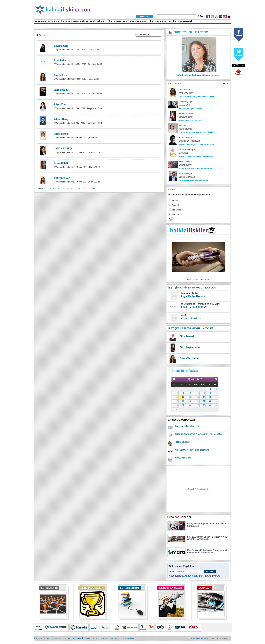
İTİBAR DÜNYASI (186, 129)
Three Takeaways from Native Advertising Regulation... (200, 434)
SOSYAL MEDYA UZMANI (194, 307)
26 (190, 405)
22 (210, 401)
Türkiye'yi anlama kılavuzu (187, 426)
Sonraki (92, 189)
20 (198, 401)
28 (204, 405)
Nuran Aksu (184, 126)
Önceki (40, 189)
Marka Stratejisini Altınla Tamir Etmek (195, 168)
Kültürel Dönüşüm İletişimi (191, 109)
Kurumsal (77, 638)
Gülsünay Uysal (186, 102)
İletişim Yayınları (182, 442)
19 (190, 401)
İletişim (87, 638)
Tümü (226, 83)
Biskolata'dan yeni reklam (199, 280)
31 (177, 409)
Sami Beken (61, 60)
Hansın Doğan (186, 174)
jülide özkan (61, 134)
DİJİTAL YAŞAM (185, 165)
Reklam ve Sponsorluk (110, 638)
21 (204, 401)
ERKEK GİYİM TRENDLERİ (189, 141)
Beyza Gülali (61, 163)
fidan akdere (61, 46)
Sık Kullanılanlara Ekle (61, 638)
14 (86, 189)
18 (183, 401)
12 (79, 189)
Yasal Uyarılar (128, 638)
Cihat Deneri (187, 336)
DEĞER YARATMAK (187, 177)
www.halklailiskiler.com (201, 638)
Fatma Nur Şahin (189, 358)
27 (198, 405)
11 (75, 189)
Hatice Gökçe (185, 138)
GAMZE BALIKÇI (63, 149)
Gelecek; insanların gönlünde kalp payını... (198, 97)
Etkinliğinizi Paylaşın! (186, 371)
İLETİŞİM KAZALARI (171, 588)
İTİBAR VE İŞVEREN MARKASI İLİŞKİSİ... (197, 133)
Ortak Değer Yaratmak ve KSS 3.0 (194, 180)
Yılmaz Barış (61, 119)
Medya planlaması (183, 458)
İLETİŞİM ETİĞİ (49, 588)
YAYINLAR (205, 588)
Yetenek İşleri (184, 105)
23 (216, 401)
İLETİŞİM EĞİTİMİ (129, 588)
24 (177, 405)
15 (210, 397)
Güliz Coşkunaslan (190, 347)
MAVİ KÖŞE (183, 153)
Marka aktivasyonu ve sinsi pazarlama (192, 450)
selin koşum (61, 90)
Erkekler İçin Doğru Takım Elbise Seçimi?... (198, 144)
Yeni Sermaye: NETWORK (190, 121)
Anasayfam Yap (42, 638)
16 (216, 397)
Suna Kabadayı (186, 114)
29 (210, 405)
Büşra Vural (61, 104)
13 (83, 189)
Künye (95, 638)
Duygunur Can (62, 178)
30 (216, 405)
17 (177, 401)
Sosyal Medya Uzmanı (193, 296)
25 (183, 405)
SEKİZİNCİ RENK (186, 117)
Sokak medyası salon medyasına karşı (196, 156)
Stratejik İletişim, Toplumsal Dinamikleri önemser (198, 75)
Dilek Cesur (184, 90)
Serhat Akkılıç (185, 162)
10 (71, 189)
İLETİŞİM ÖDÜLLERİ (92, 588)
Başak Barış (61, 75)
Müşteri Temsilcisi (191, 318)
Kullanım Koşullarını (193, 576)
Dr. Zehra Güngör (187, 150)
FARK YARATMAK (186, 93)
